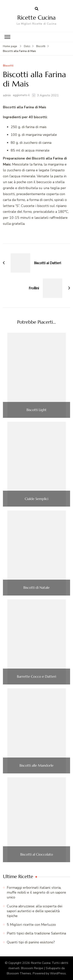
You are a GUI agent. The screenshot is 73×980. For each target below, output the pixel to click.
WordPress (58, 973)
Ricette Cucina (36, 18)
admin (7, 95)
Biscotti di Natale (36, 588)
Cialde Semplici (36, 499)
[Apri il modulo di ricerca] (37, 9)
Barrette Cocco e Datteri (36, 677)
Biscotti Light (36, 410)
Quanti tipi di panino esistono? (31, 942)
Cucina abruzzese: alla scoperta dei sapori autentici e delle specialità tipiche (35, 911)
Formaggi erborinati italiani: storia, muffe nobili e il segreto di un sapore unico (36, 892)
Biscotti (8, 66)
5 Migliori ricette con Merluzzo (31, 925)
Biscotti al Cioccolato (37, 854)
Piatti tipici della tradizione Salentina (36, 933)
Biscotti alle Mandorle (36, 765)
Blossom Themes (19, 973)
